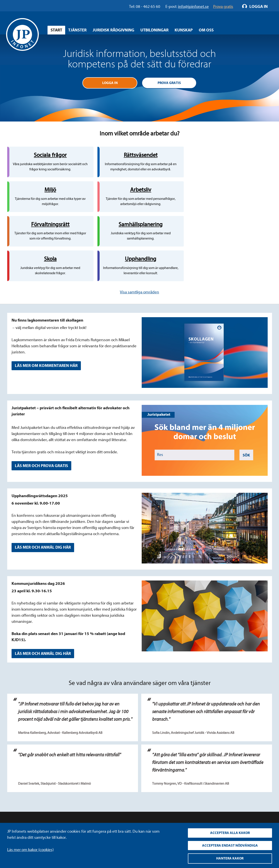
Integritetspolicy (102, 782)
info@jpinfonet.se (23, 815)
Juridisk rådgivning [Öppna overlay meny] (113, 30)
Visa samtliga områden (139, 233)
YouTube (187, 790)
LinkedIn (187, 782)
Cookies (95, 807)
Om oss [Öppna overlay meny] (206, 30)
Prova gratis (169, 83)
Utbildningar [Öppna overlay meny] (154, 30)
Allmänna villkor (102, 799)
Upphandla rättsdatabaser (111, 790)
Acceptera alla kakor (230, 832)
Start (56, 30)
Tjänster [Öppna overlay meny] (77, 30)
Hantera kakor (230, 858)
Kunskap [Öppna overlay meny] (184, 30)
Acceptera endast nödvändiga (230, 845)
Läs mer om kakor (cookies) (30, 849)
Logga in (110, 83)
